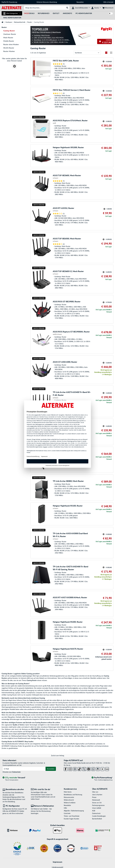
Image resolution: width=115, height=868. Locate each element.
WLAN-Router (9, 48)
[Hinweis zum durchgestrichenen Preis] (100, 41)
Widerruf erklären (70, 803)
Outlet (56, 13)
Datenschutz (16, 772)
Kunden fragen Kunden (71, 819)
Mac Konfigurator (12, 18)
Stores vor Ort (97, 803)
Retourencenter (69, 797)
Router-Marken (9, 51)
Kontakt (111, 2)
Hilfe (105, 2)
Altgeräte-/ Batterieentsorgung (74, 811)
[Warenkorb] (108, 8)
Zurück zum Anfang (58, 756)
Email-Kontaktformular (42, 797)
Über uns (95, 792)
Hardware (9, 22)
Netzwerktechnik (20, 22)
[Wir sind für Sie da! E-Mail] (43, 789)
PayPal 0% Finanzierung (9, 2)
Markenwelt (96, 800)
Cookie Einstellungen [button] (99, 816)
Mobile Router (9, 41)
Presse (94, 797)
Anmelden (51, 769)
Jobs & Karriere (97, 795)
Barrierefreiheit (97, 819)
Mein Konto (68, 792)
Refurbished (44, 13)
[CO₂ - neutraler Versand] (14, 778)
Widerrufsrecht (69, 800)
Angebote (67, 13)
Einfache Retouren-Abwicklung (47, 2)
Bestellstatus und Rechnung (73, 795)
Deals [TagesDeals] (29, 13)
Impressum (57, 862)
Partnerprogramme (98, 805)
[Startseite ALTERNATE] (11, 8)
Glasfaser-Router (10, 34)
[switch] (111, 13)
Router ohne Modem (11, 44)
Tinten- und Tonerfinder (72, 816)
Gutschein (67, 813)
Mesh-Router (8, 37)
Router (30, 22)
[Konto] (96, 8)
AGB (94, 811)
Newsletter (80, 2)
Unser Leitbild (97, 808)
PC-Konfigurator (84, 13)
